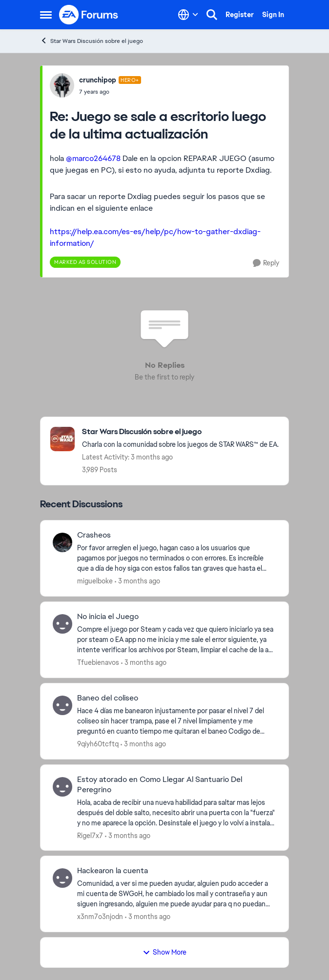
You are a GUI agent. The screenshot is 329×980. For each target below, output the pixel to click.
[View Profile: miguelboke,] (62, 542)
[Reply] (266, 263)
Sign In (273, 15)
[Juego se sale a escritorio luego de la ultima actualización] (110, 92)
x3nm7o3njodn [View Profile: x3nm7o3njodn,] (100, 917)
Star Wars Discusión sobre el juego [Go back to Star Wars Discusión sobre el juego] (92, 41)
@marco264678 (93, 158)
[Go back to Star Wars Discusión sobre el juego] (180, 432)
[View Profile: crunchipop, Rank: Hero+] (62, 85)
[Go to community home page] (89, 15)
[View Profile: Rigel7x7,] (62, 787)
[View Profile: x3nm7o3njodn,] (62, 878)
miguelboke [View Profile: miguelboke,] (95, 581)
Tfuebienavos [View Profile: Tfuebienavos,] (98, 662)
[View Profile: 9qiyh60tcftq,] (62, 705)
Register (240, 15)
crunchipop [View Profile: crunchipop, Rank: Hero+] (98, 80)
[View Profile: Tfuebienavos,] (62, 624)
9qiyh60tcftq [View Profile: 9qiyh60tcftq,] (98, 744)
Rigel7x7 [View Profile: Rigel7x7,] (90, 835)
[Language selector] (188, 15)
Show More (164, 952)
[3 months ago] (137, 581)
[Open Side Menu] (46, 15)
